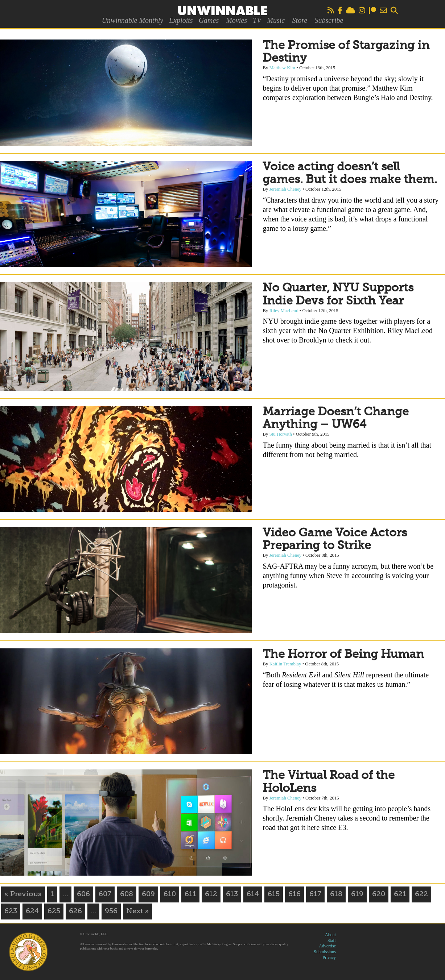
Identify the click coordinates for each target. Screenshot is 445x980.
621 (400, 894)
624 (32, 912)
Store (300, 20)
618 (336, 894)
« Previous (23, 894)
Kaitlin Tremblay (285, 664)
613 (232, 894)
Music (276, 20)
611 (190, 894)
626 (75, 912)
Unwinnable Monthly (133, 20)
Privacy (329, 958)
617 (315, 894)
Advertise (327, 946)
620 (379, 894)
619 (357, 894)
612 (211, 894)
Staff (332, 940)
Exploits (181, 20)
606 (83, 894)
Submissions (325, 952)
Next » (137, 912)
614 (253, 894)
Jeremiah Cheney (285, 189)
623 (11, 912)
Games (209, 20)
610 (170, 894)
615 (274, 894)
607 (105, 894)
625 (54, 912)
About (330, 935)
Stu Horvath (281, 434)
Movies (236, 20)
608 (127, 894)
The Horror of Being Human (343, 655)
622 (421, 894)
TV (257, 20)
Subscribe (329, 20)
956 (111, 912)
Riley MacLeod (284, 311)
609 (148, 894)
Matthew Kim (282, 68)
